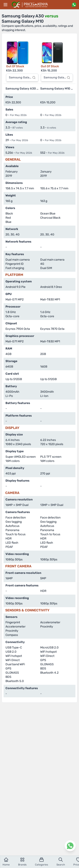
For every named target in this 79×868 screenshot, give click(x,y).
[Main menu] (5, 5)
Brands (22, 862)
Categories (42, 862)
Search (61, 862)
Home (6, 862)
